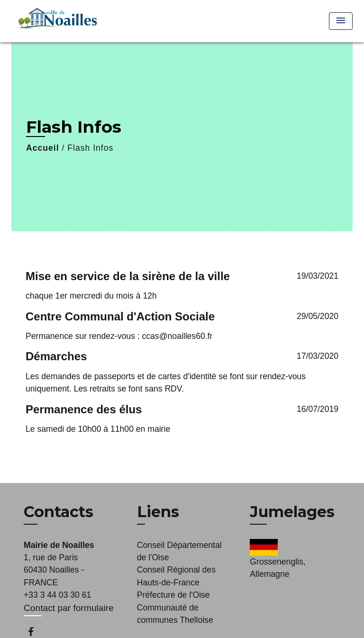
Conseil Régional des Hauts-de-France (176, 576)
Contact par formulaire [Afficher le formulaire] (69, 608)
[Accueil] (56, 21)
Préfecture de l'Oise (173, 595)
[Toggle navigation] (341, 21)
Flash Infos (90, 148)
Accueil (43, 148)
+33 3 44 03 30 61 (57, 595)
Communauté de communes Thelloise (175, 614)
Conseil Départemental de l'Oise (179, 551)
